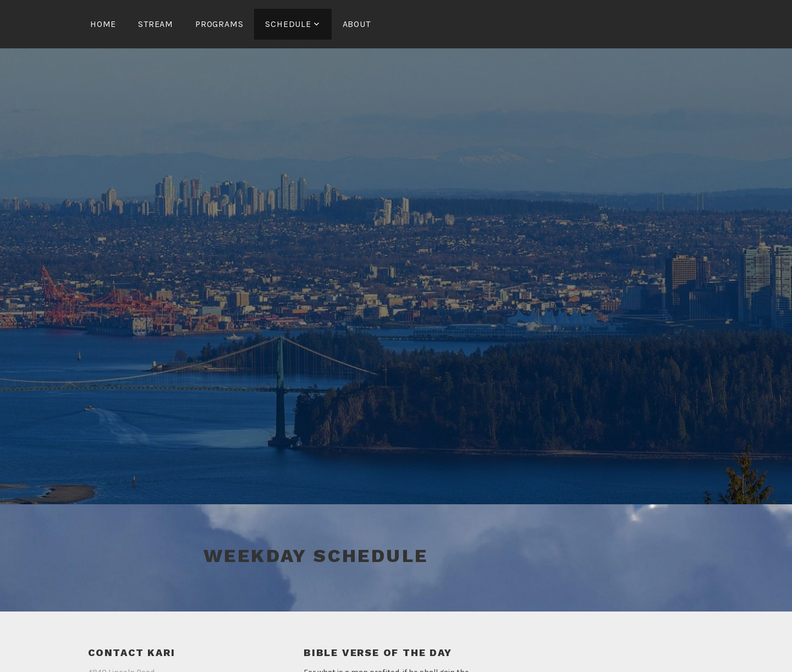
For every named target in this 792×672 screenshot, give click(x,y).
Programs (219, 24)
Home (103, 24)
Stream (156, 24)
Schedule (288, 24)
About (357, 24)
